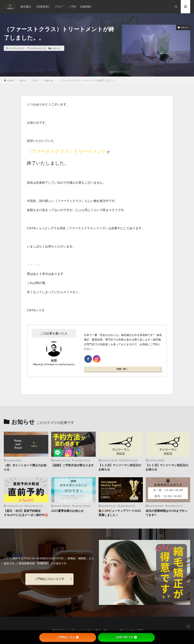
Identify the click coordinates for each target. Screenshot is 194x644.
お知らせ (56, 48)
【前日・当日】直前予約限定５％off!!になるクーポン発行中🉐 (26, 513)
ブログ (59, 7)
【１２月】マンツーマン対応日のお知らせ (120, 467)
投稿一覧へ (122, 369)
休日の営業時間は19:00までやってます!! (167, 513)
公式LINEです (126, 637)
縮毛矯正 (26, 7)
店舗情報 (85, 7)
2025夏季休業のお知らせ (67, 511)
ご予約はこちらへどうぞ (49, 579)
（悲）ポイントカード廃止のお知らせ (25, 467)
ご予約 (72, 7)
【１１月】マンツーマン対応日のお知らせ (167, 467)
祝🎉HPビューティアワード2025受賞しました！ (120, 513)
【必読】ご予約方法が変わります (72, 465)
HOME (11, 80)
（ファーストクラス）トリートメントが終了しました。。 (88, 80)
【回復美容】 (43, 7)
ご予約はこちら (68, 637)
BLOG (23, 80)
